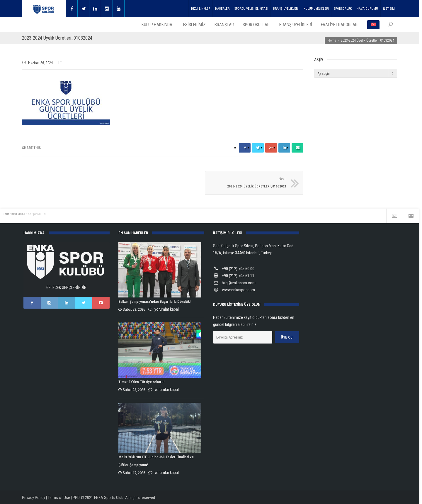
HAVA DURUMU (367, 9)
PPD (76, 498)
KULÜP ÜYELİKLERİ (316, 9)
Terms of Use (59, 498)
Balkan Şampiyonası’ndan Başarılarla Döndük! (154, 302)
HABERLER (222, 9)
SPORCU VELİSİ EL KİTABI (251, 9)
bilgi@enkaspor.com (239, 283)
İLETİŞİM (389, 9)
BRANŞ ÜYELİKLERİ (286, 9)
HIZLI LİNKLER (201, 9)
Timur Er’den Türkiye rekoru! (141, 382)
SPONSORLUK (343, 9)
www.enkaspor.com (238, 290)
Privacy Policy (34, 498)
